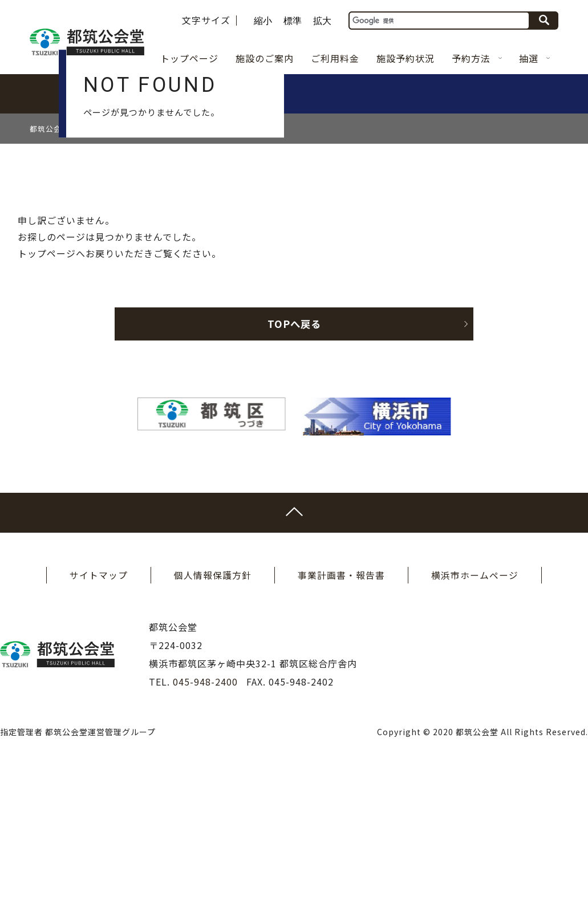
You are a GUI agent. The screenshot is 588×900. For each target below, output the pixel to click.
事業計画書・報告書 (341, 703)
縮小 (263, 21)
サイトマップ (99, 703)
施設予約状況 (405, 58)
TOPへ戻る (349, 451)
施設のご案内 (265, 58)
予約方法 (477, 58)
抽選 (534, 58)
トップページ (189, 58)
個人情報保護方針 (213, 703)
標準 (293, 21)
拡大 (322, 21)
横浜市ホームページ (475, 703)
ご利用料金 (335, 58)
